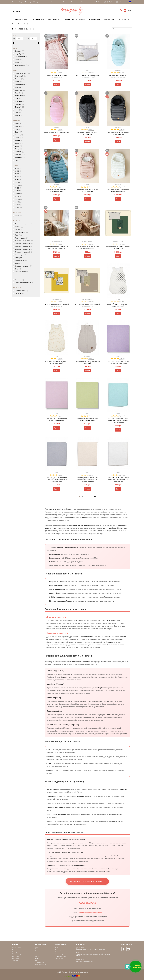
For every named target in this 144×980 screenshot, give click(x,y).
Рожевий (20, 104)
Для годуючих (16, 952)
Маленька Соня (22, 65)
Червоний (19, 87)
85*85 (18, 168)
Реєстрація (59, 950)
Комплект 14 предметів (24, 252)
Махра (18, 146)
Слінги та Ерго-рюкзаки (18, 954)
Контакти (66, 2)
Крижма (19, 227)
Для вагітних (16, 950)
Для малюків (22, 24)
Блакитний (20, 90)
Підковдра (20, 258)
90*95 (18, 171)
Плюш (18, 124)
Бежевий (20, 107)
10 (95, 497)
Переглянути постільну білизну (87, 881)
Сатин (19, 132)
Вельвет (19, 140)
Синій (18, 113)
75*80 (18, 177)
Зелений (19, 79)
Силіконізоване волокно (24, 283)
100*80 (19, 191)
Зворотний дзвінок (61, 954)
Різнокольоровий (22, 73)
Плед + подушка (21, 238)
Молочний (20, 101)
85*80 (18, 174)
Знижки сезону (16, 948)
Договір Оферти (39, 962)
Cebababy (19, 51)
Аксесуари (15, 960)
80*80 (18, 180)
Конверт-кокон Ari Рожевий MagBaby (57, 132)
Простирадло (21, 260)
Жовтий (19, 93)
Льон (18, 160)
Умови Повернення (40, 964)
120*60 (19, 205)
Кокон (18, 269)
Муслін (19, 138)
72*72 (18, 196)
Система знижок (56, 2)
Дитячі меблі (16, 958)
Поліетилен (20, 126)
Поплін (19, 135)
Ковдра (19, 230)
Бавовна (20, 157)
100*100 (19, 182)
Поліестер (20, 155)
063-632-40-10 (17, 11)
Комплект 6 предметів (24, 244)
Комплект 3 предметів (24, 224)
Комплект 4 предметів (24, 241)
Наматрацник (21, 255)
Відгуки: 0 (61, 72)
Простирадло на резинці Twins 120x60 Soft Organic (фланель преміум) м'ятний (118, 420)
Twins (19, 59)
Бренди (37, 958)
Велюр (18, 149)
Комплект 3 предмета (23, 266)
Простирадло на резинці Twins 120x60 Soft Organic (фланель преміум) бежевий (87, 480)
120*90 (19, 199)
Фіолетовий (20, 96)
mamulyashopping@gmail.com (90, 912)
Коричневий (20, 76)
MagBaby (20, 54)
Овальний (19, 294)
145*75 (19, 208)
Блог (36, 960)
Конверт (19, 263)
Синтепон (19, 280)
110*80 (19, 194)
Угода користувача (61, 956)
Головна (15, 24)
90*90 (18, 188)
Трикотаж (19, 152)
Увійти (126, 2)
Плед (18, 235)
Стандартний (21, 291)
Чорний (19, 115)
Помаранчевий (21, 84)
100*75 (19, 202)
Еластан (19, 129)
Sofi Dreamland (21, 57)
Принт (19, 82)
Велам (18, 62)
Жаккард (19, 143)
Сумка (18, 216)
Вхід (122, 2)
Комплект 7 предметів (24, 246)
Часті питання (59, 958)
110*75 (19, 185)
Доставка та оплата (43, 2)
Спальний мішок (22, 272)
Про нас (14, 2)
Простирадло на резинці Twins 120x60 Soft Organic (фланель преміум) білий (118, 480)
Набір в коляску (21, 232)
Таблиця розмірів (30, 2)
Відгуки (21, 2)
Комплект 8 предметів (24, 249)
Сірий (18, 99)
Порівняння (59, 952)
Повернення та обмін (77, 2)
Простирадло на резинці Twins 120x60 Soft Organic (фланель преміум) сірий (57, 480)
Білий (18, 110)
